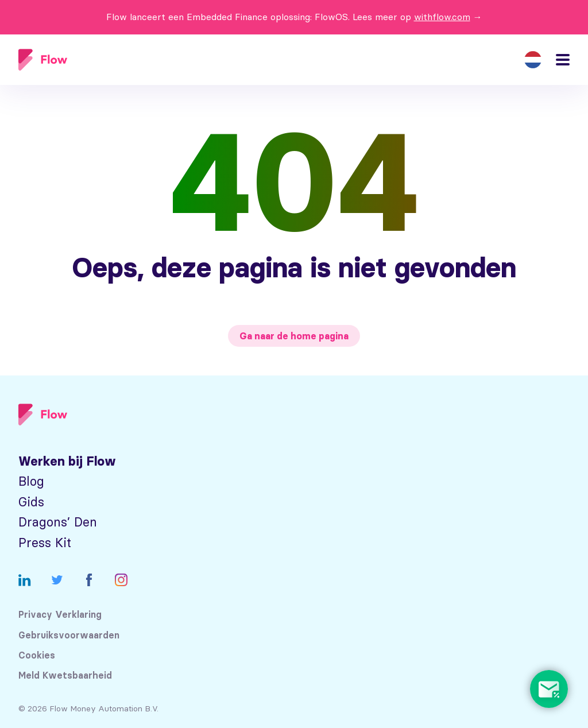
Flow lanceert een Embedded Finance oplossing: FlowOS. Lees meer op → (294, 17)
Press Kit (45, 543)
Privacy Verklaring (60, 615)
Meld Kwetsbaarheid (65, 675)
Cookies (37, 655)
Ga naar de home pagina (294, 336)
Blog (31, 481)
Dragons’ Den (58, 522)
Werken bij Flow (67, 461)
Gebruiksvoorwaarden (69, 635)
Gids (31, 502)
